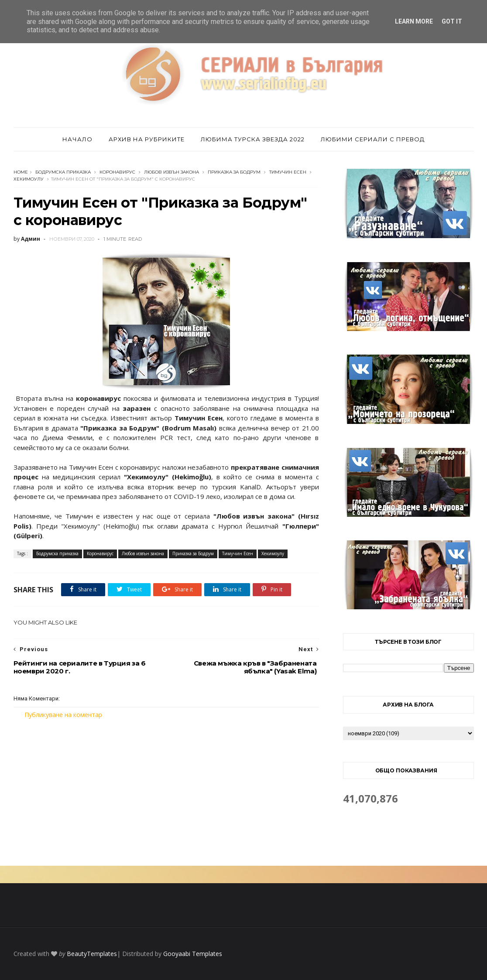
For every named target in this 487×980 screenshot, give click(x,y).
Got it (452, 21)
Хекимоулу (29, 179)
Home (21, 172)
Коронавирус (117, 172)
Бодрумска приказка (63, 172)
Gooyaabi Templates (193, 954)
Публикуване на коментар (63, 715)
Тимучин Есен (288, 172)
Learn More (414, 21)
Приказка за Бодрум (234, 172)
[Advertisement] (166, 792)
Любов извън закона (171, 172)
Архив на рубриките (147, 139)
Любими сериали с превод (373, 139)
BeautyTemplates (92, 954)
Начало (77, 139)
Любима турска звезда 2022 (253, 139)
